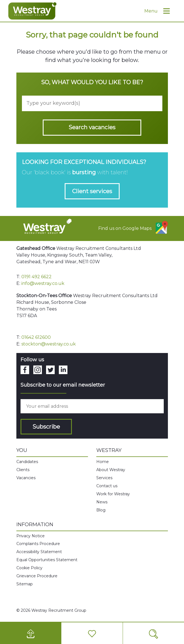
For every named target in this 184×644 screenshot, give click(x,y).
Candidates (27, 462)
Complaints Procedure (38, 544)
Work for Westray (113, 494)
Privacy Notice (31, 536)
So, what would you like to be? (92, 82)
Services (104, 478)
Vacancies (26, 478)
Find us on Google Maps (133, 227)
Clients (23, 470)
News (102, 502)
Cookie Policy (29, 568)
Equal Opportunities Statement (47, 560)
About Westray (111, 470)
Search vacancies (92, 127)
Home (103, 462)
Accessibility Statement (39, 552)
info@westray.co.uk (43, 283)
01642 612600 (36, 337)
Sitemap (25, 584)
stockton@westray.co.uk (49, 344)
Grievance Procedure (37, 576)
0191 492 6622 (36, 277)
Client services (92, 191)
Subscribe (46, 427)
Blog (101, 510)
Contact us (107, 486)
